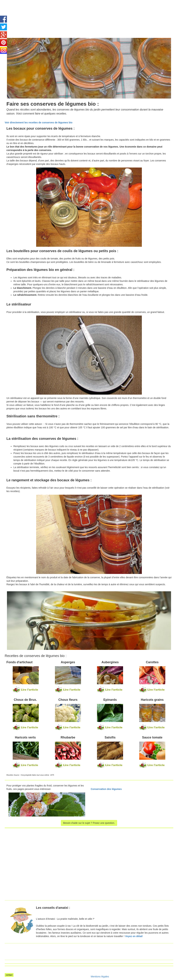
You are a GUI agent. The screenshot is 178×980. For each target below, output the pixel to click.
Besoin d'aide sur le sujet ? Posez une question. (89, 823)
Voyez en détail (134, 936)
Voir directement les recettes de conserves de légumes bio (39, 122)
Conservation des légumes (106, 789)
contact (9, 975)
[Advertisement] (96, 8)
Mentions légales (100, 977)
